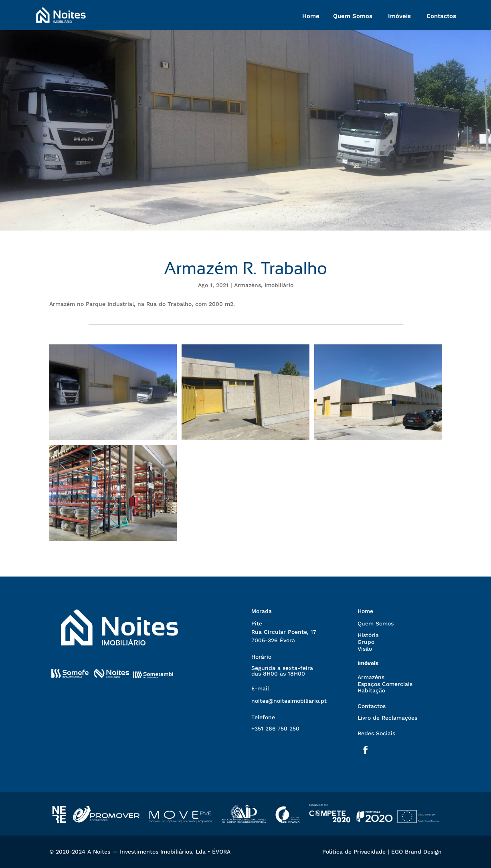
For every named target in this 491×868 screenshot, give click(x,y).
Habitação (371, 690)
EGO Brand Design (416, 852)
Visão (365, 649)
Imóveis (399, 16)
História (368, 635)
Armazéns (248, 285)
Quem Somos (353, 16)
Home (311, 16)
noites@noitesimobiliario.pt (289, 701)
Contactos (441, 16)
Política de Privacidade (354, 852)
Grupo (366, 642)
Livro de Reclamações (387, 718)
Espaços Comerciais (385, 684)
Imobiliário (279, 285)
